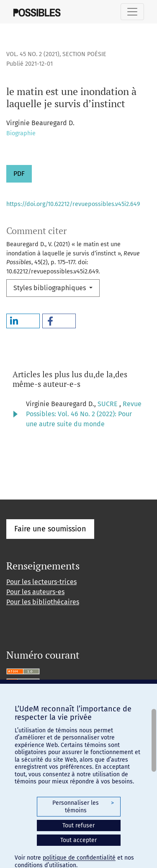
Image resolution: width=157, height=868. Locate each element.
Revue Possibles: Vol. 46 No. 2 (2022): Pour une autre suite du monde (84, 414)
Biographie (21, 133)
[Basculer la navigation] (132, 12)
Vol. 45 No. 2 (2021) (33, 54)
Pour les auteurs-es (35, 592)
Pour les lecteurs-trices (41, 582)
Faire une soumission (50, 529)
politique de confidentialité (79, 858)
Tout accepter (78, 840)
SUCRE (108, 404)
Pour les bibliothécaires (43, 602)
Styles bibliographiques (50, 288)
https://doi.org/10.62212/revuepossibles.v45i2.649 (73, 204)
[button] (23, 321)
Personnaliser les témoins (83, 807)
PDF (19, 174)
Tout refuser (78, 826)
